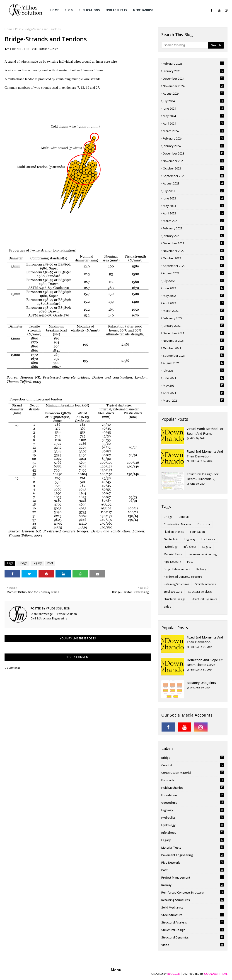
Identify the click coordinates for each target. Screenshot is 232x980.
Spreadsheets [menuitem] (116, 10)
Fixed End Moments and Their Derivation (205, 454)
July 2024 (193, 101)
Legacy (37, 563)
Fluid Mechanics (174, 532)
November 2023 (193, 161)
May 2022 (193, 296)
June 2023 (193, 198)
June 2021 (193, 378)
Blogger (174, 974)
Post (18, 29)
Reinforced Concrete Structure (183, 577)
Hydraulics (208, 539)
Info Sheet (190, 547)
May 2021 (193, 386)
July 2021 (193, 371)
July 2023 (193, 191)
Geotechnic (171, 539)
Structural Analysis (200, 592)
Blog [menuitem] (69, 10)
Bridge (23, 563)
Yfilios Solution (18, 49)
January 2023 (193, 236)
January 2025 (193, 71)
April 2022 (193, 303)
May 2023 (193, 206)
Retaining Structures (176, 584)
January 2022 (193, 326)
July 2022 (193, 281)
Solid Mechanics (205, 584)
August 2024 (193, 93)
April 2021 (193, 393)
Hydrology (171, 547)
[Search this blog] (185, 45)
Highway (190, 539)
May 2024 (193, 116)
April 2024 (193, 123)
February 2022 (193, 318)
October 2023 (193, 168)
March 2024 (193, 131)
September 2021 (193, 356)
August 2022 (193, 273)
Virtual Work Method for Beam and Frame (205, 431)
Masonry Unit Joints (201, 683)
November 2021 (193, 341)
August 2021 (193, 363)
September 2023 (193, 176)
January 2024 (193, 146)
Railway (201, 569)
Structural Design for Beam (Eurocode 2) (203, 476)
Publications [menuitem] (89, 10)
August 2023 (193, 183)
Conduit (184, 517)
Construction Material (178, 524)
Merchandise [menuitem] (143, 10)
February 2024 (193, 138)
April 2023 (193, 213)
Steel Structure (173, 592)
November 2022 (193, 251)
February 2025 (193, 64)
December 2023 (193, 153)
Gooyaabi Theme (216, 974)
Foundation (197, 532)
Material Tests (173, 554)
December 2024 (193, 79)
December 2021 (193, 333)
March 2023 (193, 221)
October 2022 (193, 258)
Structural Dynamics (204, 599)
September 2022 (193, 266)
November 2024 (193, 86)
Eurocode (204, 524)
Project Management (177, 569)
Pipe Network (172, 562)
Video (168, 607)
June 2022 (193, 288)
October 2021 (193, 348)
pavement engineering (202, 554)
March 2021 (193, 400)
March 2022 (193, 311)
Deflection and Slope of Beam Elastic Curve (205, 662)
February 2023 (193, 228)
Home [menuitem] (55, 10)
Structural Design (175, 599)
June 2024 (193, 108)
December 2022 (193, 243)
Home (8, 29)
